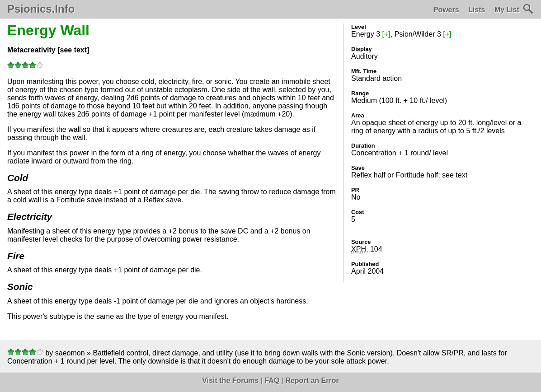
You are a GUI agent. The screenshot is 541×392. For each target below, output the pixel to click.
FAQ (272, 380)
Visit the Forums (230, 380)
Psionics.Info (41, 9)
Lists (477, 10)
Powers (446, 10)
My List (507, 10)
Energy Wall (48, 30)
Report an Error (312, 380)
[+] (386, 34)
